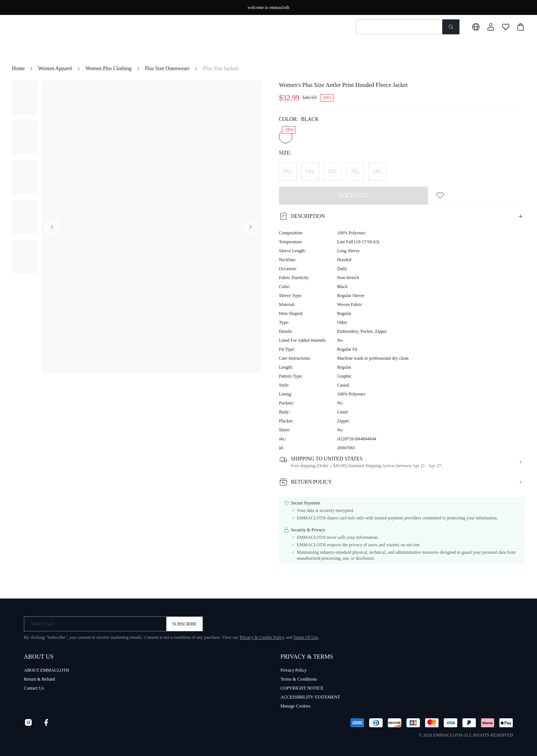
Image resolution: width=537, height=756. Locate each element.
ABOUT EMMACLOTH (46, 670)
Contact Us (34, 688)
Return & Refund (39, 679)
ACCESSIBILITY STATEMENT (310, 697)
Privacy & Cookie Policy (262, 637)
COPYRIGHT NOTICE (302, 688)
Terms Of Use (306, 637)
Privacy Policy (293, 670)
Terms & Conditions (299, 679)
